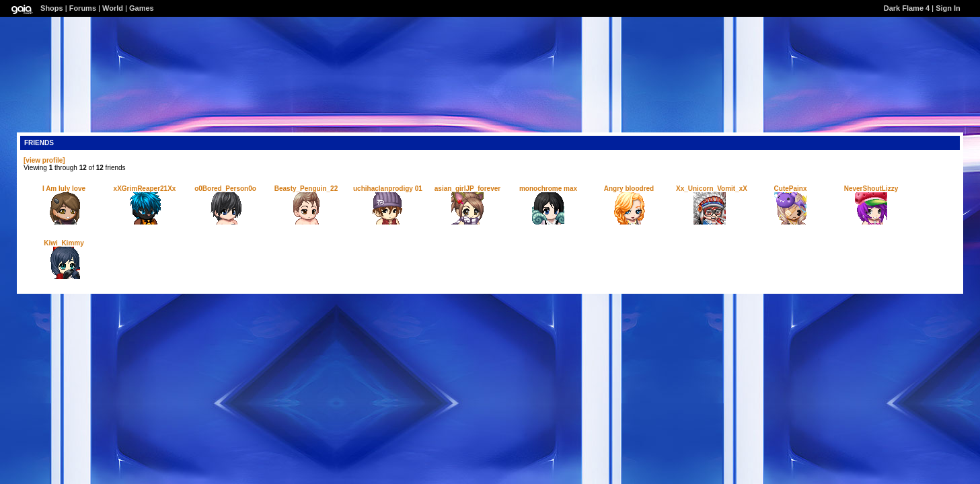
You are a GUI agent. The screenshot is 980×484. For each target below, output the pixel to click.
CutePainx (791, 189)
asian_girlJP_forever (467, 189)
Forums (83, 8)
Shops (52, 8)
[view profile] (44, 160)
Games (142, 8)
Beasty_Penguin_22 (306, 189)
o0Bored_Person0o (225, 189)
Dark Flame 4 (907, 8)
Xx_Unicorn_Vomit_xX (712, 189)
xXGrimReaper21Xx (145, 189)
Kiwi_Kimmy (64, 243)
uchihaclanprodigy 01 (388, 189)
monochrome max (548, 189)
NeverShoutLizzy (871, 189)
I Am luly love (64, 189)
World (113, 8)
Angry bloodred (629, 189)
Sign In (948, 8)
